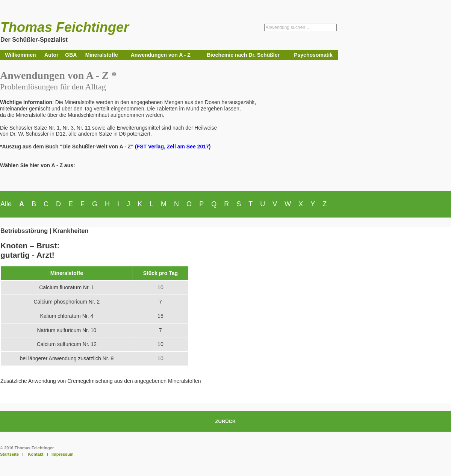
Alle (6, 204)
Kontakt (36, 454)
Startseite (9, 454)
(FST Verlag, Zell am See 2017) (173, 147)
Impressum (63, 454)
